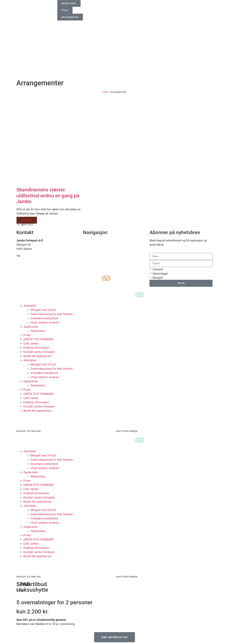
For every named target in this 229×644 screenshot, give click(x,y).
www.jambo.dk (26, 264)
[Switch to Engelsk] (126, 4)
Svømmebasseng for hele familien (52, 314)
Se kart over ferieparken (98, 245)
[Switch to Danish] (119, 4)
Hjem (105, 92)
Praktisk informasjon (36, 348)
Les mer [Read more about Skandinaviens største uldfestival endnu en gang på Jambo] (27, 220)
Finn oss (88, 240)
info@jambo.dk (26, 260)
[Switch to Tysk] (133, 4)
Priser (27, 335)
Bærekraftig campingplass (99, 249)
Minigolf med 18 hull (43, 310)
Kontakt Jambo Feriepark (39, 352)
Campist (158, 269)
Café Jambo (31, 344)
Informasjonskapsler (96, 266)
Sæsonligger (160, 274)
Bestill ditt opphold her (37, 356)
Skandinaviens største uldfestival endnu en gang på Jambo (48, 196)
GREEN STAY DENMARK (39, 339)
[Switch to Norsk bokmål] (139, 4)
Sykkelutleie (38, 331)
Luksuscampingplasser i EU (100, 253)
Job (85, 261)
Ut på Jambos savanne (45, 323)
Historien (88, 257)
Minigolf (158, 278)
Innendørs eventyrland (44, 318)
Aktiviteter (30, 306)
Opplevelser (31, 327)
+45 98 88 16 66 (32, 256)
